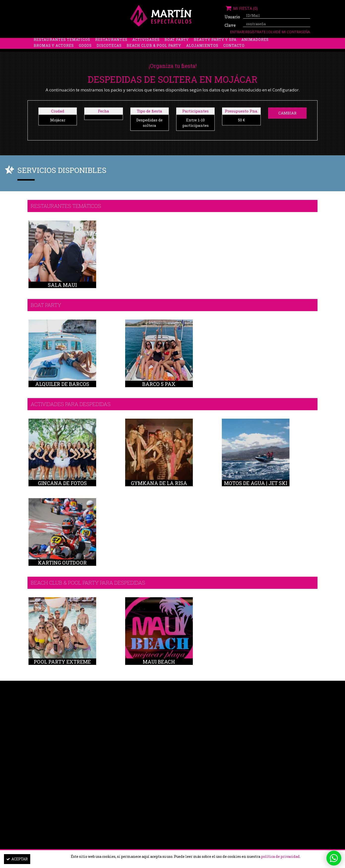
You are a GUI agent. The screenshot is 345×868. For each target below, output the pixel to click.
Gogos (85, 53)
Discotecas (109, 53)
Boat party (177, 47)
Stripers (198, 41)
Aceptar (17, 859)
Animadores (255, 47)
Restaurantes (111, 47)
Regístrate (256, 32)
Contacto (234, 53)
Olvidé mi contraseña (289, 32)
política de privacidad (280, 856)
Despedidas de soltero (114, 41)
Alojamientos (202, 53)
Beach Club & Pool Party (154, 53)
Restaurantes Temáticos (62, 47)
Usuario (232, 17)
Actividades (146, 47)
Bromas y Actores (54, 53)
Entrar (237, 32)
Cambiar (287, 113)
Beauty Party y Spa (215, 47)
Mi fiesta (241, 8)
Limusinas (266, 41)
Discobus (239, 41)
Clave (230, 25)
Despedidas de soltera (59, 41)
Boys (219, 41)
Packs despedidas (164, 41)
